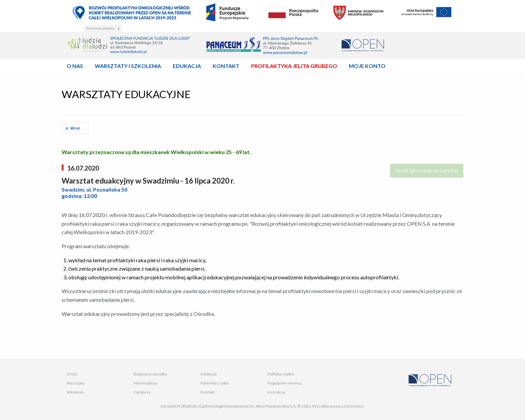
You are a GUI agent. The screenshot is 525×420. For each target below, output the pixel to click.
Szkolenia (75, 392)
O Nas (72, 374)
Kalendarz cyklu (215, 383)
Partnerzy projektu (101, 28)
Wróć (75, 128)
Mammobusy (145, 383)
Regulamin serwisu (285, 383)
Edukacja (209, 374)
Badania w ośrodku (150, 374)
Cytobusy (142, 392)
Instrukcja (276, 392)
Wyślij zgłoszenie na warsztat (427, 171)
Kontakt (208, 392)
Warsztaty (76, 383)
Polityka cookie (281, 374)
